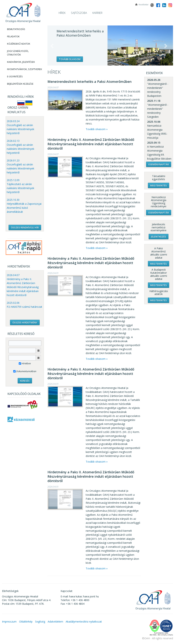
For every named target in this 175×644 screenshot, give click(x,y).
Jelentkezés (159, 237)
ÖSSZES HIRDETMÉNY (25, 322)
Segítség (40, 622)
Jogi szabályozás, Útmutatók (18, 53)
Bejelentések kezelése (20, 84)
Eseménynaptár (159, 164)
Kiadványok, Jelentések (21, 62)
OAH (23, 11)
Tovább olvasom (70, 59)
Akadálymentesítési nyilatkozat (84, 622)
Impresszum (9, 622)
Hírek (62, 13)
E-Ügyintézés (15, 76)
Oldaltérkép (26, 622)
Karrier (97, 13)
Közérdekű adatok (19, 44)
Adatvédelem (55, 622)
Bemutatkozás (16, 29)
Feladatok (13, 36)
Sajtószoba (79, 13)
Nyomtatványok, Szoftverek (25, 69)
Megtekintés (159, 185)
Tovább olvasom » (97, 129)
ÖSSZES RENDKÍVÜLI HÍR (25, 227)
